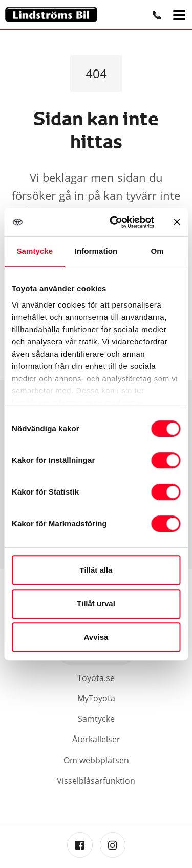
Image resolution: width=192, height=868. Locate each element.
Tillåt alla (96, 570)
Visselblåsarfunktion (96, 781)
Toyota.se (96, 678)
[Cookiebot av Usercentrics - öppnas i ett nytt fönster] (114, 222)
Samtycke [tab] (35, 251)
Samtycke (96, 719)
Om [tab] (157, 251)
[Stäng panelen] (177, 222)
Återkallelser (96, 739)
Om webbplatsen (96, 760)
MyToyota (96, 698)
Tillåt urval (96, 604)
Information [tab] (96, 251)
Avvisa (96, 637)
